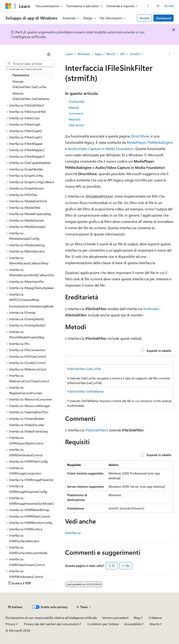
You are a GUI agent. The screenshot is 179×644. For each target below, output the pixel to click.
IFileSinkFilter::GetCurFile (84, 369)
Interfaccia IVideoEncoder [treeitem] (27, 425)
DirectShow (140, 136)
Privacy (10, 624)
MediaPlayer (136, 142)
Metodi (74, 108)
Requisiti (74, 119)
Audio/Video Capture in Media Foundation (101, 149)
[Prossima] (148, 6)
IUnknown (151, 309)
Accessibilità (133, 624)
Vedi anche (76, 125)
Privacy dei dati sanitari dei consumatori (51, 624)
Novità (144, 18)
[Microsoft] (8, 6)
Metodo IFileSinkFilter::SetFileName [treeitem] (31, 96)
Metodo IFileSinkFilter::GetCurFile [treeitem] (29, 84)
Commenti (76, 113)
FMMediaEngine (160, 142)
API (123, 54)
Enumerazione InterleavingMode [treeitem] (31, 306)
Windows (84, 54)
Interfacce (73, 533)
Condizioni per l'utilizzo (103, 624)
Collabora (155, 618)
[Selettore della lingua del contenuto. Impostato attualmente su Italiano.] (15, 607)
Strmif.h (135, 54)
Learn (69, 54)
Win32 (111, 54)
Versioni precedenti (115, 618)
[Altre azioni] (170, 54)
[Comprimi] (49, 54)
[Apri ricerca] (158, 6)
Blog (137, 618)
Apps (98, 54)
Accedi (169, 6)
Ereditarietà (76, 101)
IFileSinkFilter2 (97, 430)
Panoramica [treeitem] (21, 75)
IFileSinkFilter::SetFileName (85, 391)
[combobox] (30, 64)
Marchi (154, 624)
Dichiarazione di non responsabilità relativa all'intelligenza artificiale (51, 618)
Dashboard (164, 18)
